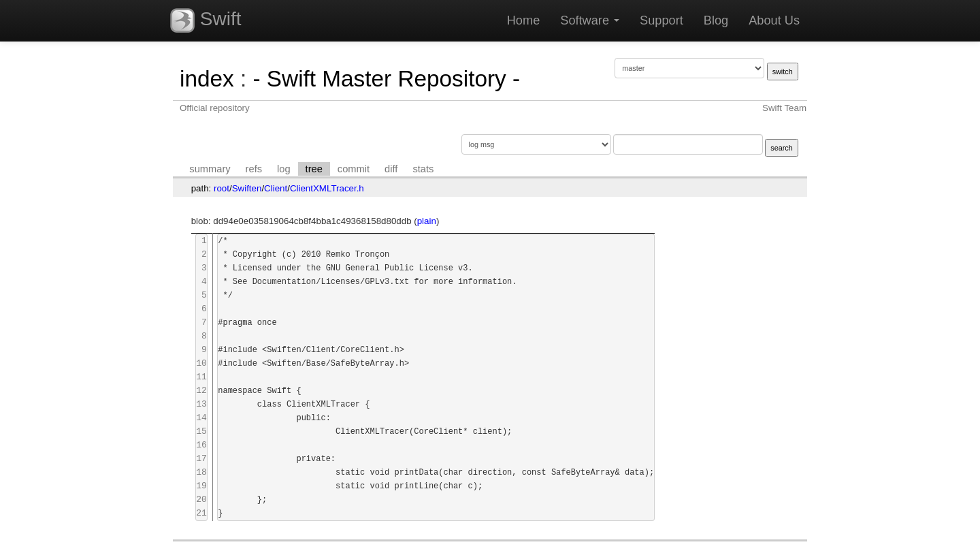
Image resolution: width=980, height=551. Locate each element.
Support (661, 20)
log (284, 169)
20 (201, 500)
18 (201, 472)
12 (201, 391)
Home (524, 20)
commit (354, 169)
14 (201, 418)
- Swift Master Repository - (386, 79)
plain (427, 221)
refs (254, 169)
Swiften (247, 188)
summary (210, 169)
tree (314, 169)
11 (201, 377)
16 (201, 445)
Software (590, 20)
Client (276, 188)
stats (423, 169)
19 (201, 486)
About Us (774, 20)
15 (201, 431)
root (222, 188)
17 (201, 459)
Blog (716, 20)
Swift (206, 20)
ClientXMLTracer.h (327, 188)
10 (201, 363)
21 (201, 513)
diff (391, 169)
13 (201, 404)
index (207, 79)
